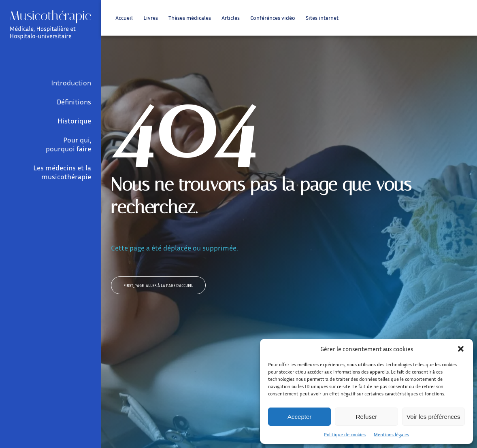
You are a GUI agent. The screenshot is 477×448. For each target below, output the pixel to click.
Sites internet (322, 18)
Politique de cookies (345, 434)
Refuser (367, 417)
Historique (74, 121)
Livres (151, 18)
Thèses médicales (190, 18)
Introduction (71, 83)
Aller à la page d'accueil (158, 285)
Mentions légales (391, 434)
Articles (231, 18)
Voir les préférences (433, 417)
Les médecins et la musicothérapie (62, 172)
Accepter (299, 417)
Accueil (124, 18)
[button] (461, 349)
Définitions (74, 102)
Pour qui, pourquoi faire (68, 144)
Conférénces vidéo (273, 18)
